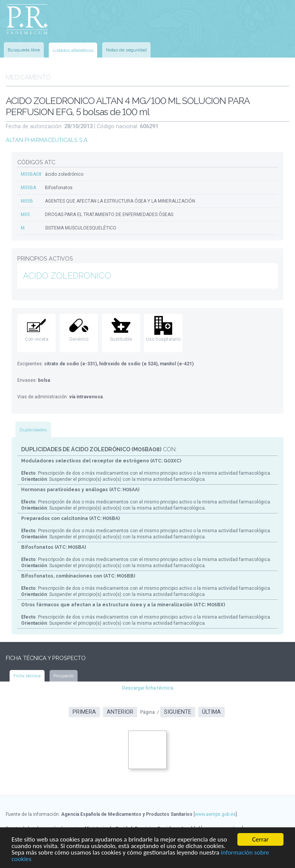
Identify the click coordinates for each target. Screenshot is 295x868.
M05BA (28, 188)
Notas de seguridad (126, 50)
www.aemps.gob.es (215, 814)
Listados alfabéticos (73, 50)
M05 (25, 215)
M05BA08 (31, 174)
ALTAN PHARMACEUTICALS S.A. (47, 140)
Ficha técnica (27, 676)
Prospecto (64, 676)
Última (211, 712)
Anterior (120, 712)
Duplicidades (33, 430)
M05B (27, 201)
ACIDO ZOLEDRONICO (67, 276)
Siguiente (178, 712)
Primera (84, 712)
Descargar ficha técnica (148, 688)
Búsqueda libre (24, 50)
